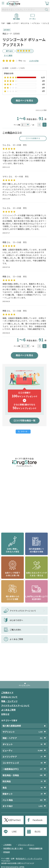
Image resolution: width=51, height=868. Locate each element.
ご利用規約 (7, 845)
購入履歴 (16, 18)
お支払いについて (9, 697)
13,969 (40, 750)
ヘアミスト (36, 23)
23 (41, 781)
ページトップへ (24, 685)
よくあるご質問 (8, 710)
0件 (44, 81)
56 (41, 788)
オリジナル (25, 23)
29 (41, 794)
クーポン (33, 18)
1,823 (40, 806)
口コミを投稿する (33, 138)
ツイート (24, 431)
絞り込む (10, 51)
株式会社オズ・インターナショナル (29, 858)
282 (41, 800)
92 (41, 744)
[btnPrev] (39, 125)
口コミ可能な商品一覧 (24, 420)
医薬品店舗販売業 (36, 848)
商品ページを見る (24, 100)
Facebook (38, 820)
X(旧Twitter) (14, 820)
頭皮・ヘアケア (13, 23)
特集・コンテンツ (9, 701)
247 (41, 769)
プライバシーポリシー (26, 845)
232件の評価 (34, 61)
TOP (3, 23)
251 (41, 738)
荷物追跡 (7, 852)
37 (41, 757)
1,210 (40, 732)
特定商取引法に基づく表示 (13, 848)
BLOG (38, 831)
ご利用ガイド (7, 693)
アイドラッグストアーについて (15, 706)
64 (41, 763)
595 (41, 775)
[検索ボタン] (47, 10)
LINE (14, 831)
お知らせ (5, 714)
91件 (43, 77)
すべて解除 (8, 55)
